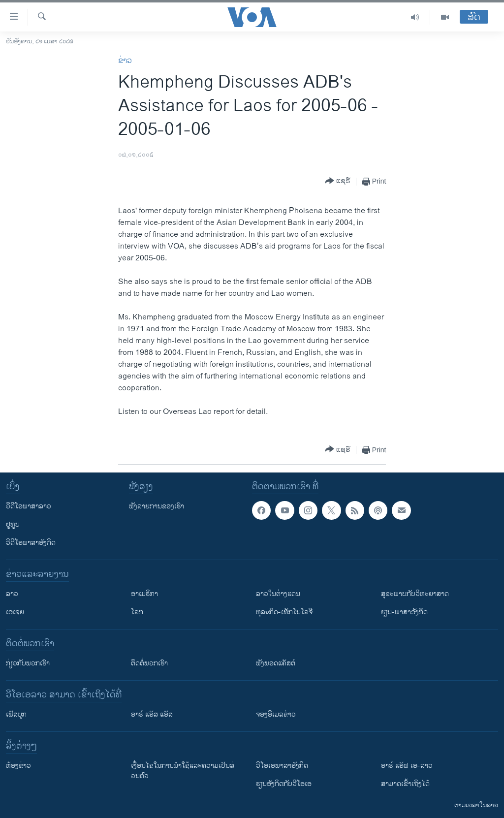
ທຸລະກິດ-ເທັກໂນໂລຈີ (284, 612)
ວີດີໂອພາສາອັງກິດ (31, 543)
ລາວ (12, 594)
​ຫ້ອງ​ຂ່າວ (18, 766)
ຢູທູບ (13, 524)
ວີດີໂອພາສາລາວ (29, 506)
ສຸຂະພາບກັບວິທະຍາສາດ (415, 594)
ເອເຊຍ (15, 612)
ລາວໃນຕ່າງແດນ (278, 594)
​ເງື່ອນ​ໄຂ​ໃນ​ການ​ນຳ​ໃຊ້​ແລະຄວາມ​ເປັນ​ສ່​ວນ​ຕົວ (183, 771)
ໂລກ (137, 612)
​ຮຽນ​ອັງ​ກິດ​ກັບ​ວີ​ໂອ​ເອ (284, 784)
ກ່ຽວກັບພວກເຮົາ (28, 663)
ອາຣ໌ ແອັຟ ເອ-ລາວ (407, 766)
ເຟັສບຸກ (16, 714)
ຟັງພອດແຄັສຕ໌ (276, 663)
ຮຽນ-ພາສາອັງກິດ (404, 612)
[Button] (338, 181)
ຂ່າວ (125, 61)
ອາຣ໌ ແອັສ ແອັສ (152, 714)
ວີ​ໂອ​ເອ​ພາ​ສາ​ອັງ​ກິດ (282, 766)
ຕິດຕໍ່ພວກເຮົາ (149, 663)
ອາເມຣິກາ (144, 594)
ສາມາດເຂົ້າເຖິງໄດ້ (405, 784)
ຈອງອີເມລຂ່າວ (276, 714)
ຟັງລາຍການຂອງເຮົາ (157, 506)
